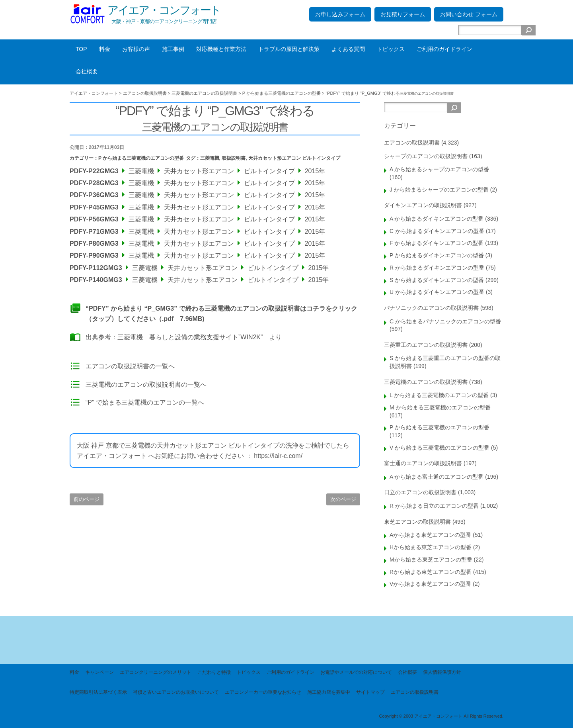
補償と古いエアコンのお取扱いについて (176, 692)
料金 (105, 49)
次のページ (343, 499)
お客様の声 (136, 49)
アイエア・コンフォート (164, 10)
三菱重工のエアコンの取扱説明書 (426, 345)
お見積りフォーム (403, 14)
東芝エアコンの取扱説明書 (417, 522)
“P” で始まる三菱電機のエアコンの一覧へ (145, 402)
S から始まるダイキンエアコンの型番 (437, 280)
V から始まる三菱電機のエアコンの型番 (439, 448)
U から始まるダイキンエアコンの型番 (437, 292)
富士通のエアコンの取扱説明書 (423, 463)
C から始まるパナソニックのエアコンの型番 (445, 321)
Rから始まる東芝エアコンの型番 (431, 572)
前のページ (87, 499)
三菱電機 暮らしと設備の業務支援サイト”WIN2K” (190, 337)
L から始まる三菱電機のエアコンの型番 (439, 395)
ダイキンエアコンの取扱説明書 (423, 205)
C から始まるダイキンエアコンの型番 (437, 231)
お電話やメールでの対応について (356, 672)
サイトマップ (370, 692)
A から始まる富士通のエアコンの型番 (437, 477)
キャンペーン (99, 672)
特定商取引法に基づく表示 (98, 692)
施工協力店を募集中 (329, 692)
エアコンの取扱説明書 (412, 143)
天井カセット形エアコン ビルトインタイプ (294, 158)
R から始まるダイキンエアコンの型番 (437, 268)
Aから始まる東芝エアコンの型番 (430, 535)
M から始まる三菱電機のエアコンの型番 (440, 407)
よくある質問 (348, 49)
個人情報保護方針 (442, 672)
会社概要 (87, 71)
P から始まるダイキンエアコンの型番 (437, 255)
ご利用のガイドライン (444, 49)
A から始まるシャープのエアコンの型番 (439, 169)
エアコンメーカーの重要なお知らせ (263, 692)
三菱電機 (210, 158)
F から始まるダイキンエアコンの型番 (437, 243)
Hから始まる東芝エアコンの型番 (431, 547)
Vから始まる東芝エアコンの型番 (430, 584)
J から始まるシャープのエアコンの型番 (439, 190)
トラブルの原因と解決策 (289, 49)
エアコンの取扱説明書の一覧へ (130, 366)
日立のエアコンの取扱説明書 (420, 492)
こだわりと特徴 (214, 672)
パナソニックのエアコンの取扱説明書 (431, 308)
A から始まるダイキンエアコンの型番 (437, 219)
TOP (81, 49)
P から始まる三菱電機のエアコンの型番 (141, 158)
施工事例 (173, 49)
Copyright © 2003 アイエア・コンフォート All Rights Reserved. (441, 716)
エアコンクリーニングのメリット (156, 672)
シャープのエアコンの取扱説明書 (426, 156)
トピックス (391, 49)
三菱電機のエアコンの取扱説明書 (426, 382)
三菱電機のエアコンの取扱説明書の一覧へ (146, 385)
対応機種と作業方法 (221, 49)
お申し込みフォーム (340, 14)
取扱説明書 (234, 158)
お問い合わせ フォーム (469, 14)
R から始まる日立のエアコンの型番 (434, 506)
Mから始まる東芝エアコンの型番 (431, 560)
